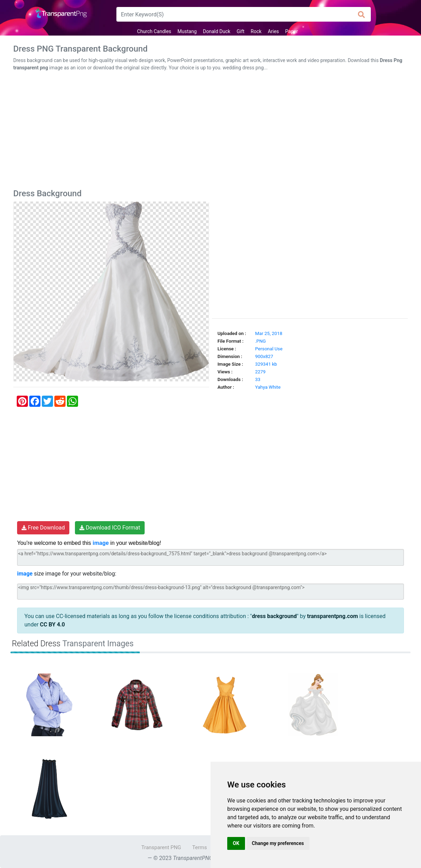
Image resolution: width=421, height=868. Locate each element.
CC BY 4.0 (53, 625)
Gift (240, 31)
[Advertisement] (210, 131)
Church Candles (154, 31)
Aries (273, 31)
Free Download (43, 528)
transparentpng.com (332, 616)
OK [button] (236, 843)
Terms (200, 847)
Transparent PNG (161, 847)
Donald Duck (217, 31)
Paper (291, 31)
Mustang (187, 31)
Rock (256, 31)
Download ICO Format (110, 528)
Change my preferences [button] (278, 843)
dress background (274, 616)
